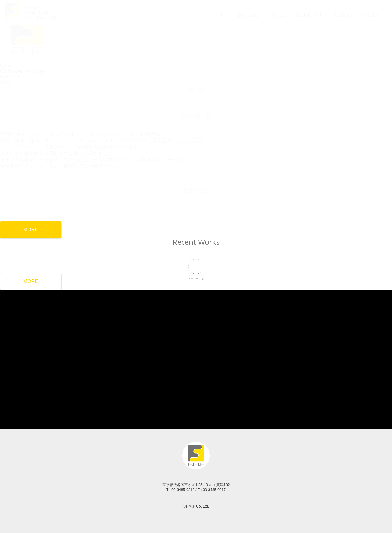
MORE (31, 230)
